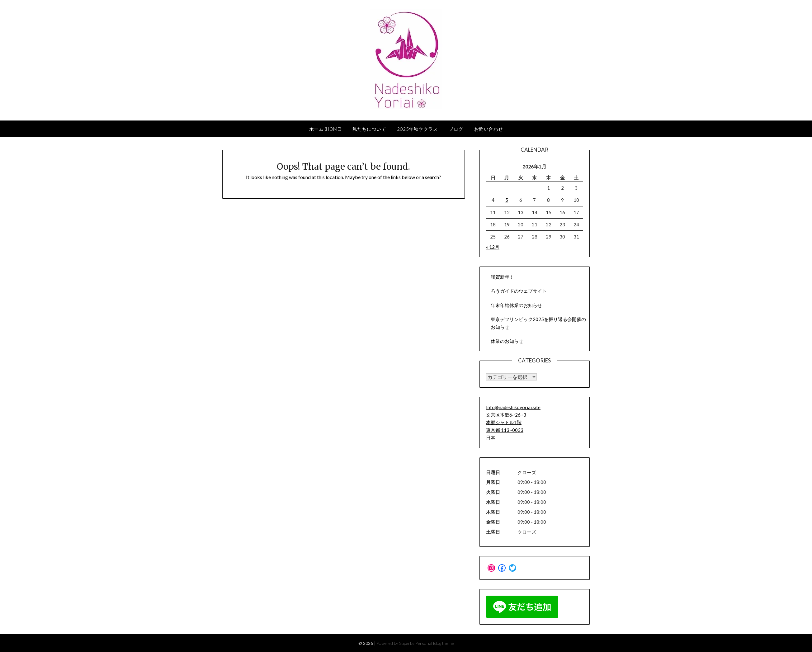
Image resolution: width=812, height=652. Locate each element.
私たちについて (369, 129)
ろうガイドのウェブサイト (519, 291)
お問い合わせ (489, 129)
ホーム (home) (325, 129)
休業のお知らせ (507, 341)
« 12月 (493, 247)
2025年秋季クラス (417, 129)
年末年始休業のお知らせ (516, 305)
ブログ (456, 129)
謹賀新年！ (502, 277)
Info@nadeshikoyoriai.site (513, 407)
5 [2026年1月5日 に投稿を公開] (507, 200)
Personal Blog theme (435, 643)
